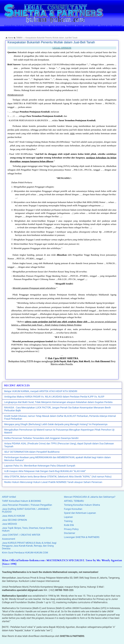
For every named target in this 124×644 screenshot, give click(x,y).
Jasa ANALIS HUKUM (13, 516)
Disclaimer (70, 533)
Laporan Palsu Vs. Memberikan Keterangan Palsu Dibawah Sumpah (40, 466)
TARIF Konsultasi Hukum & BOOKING (22, 501)
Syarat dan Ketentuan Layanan (80, 513)
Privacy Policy (71, 529)
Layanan (68, 517)
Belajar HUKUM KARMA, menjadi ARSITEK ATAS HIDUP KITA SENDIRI (41, 391)
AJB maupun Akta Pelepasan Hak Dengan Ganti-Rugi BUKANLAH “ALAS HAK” (45, 471)
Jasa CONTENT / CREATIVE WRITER (21, 535)
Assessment (9, 539)
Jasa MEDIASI (9, 524)
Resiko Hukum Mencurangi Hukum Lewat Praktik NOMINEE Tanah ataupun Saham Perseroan (53, 482)
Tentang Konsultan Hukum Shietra (82, 505)
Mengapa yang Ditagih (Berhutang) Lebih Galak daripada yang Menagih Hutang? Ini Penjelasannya (56, 424)
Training (68, 521)
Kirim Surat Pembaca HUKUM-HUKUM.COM (25, 553)
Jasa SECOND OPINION (14, 520)
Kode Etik (69, 525)
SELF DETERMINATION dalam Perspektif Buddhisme (32, 452)
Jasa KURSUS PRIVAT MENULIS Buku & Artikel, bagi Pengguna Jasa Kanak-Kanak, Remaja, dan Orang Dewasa (29, 546)
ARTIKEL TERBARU (74, 501)
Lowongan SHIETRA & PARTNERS (82, 537)
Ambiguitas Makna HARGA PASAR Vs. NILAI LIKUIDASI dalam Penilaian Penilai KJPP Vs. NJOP (54, 397)
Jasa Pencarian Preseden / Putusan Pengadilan (27, 505)
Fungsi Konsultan (73, 509)
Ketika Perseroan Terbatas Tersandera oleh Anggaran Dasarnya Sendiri (41, 438)
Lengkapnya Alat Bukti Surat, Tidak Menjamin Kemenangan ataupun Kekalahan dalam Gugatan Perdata (58, 402)
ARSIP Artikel (9, 497)
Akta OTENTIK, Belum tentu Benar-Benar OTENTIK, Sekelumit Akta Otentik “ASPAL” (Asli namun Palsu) (58, 477)
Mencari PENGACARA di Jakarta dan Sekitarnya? (90, 497)
